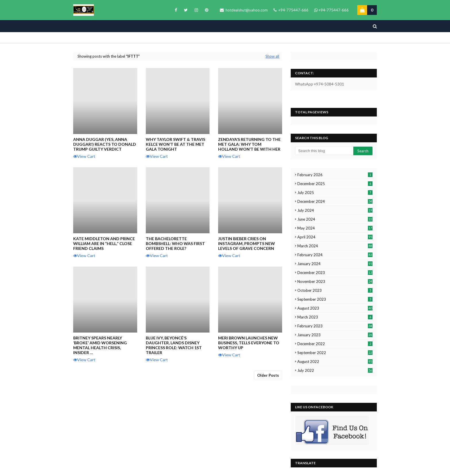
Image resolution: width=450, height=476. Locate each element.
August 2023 (335, 308)
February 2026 (335, 175)
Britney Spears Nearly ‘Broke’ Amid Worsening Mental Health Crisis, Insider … (100, 345)
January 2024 (335, 264)
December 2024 (335, 201)
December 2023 (335, 273)
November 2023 (335, 281)
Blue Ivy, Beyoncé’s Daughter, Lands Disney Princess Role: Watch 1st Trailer (174, 345)
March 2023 (335, 317)
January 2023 (335, 335)
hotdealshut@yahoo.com (244, 10)
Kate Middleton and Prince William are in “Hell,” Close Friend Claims (104, 243)
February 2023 (335, 326)
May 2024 (335, 228)
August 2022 (335, 362)
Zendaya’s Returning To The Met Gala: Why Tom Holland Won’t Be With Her (249, 144)
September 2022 (335, 353)
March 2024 (335, 246)
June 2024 (335, 219)
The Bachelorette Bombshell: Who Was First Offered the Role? (175, 243)
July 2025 (335, 193)
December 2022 (335, 344)
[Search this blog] (324, 151)
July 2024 (335, 210)
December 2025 (335, 184)
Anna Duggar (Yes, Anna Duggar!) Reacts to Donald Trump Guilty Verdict (105, 144)
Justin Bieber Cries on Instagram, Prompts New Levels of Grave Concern (247, 243)
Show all (272, 56)
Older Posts (268, 375)
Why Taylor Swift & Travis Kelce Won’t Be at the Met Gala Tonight (175, 144)
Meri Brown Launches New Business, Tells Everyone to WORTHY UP (249, 343)
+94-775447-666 (291, 10)
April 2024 (335, 237)
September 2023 (335, 299)
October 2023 (335, 290)
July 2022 (335, 370)
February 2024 (335, 255)
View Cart (84, 156)
